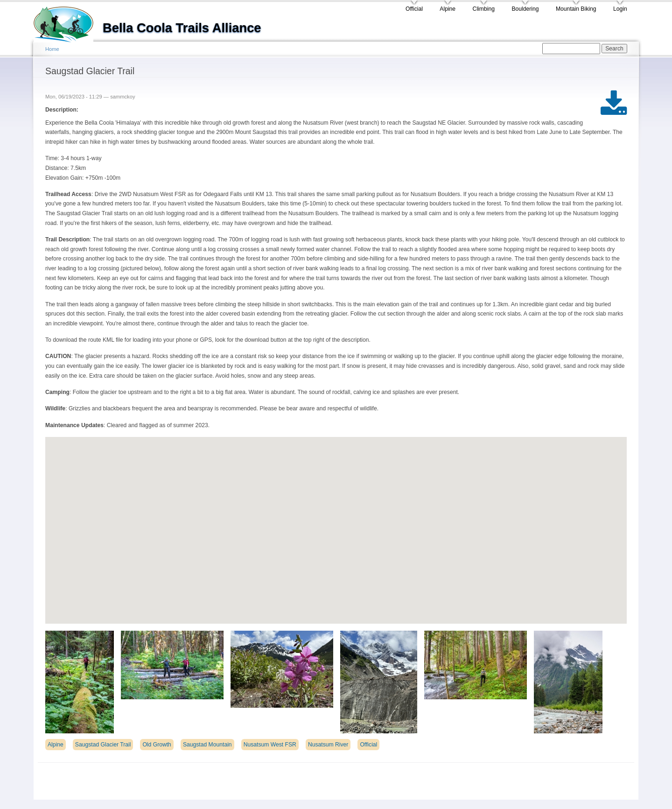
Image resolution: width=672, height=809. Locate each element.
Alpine (448, 9)
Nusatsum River (328, 745)
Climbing (484, 9)
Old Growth (157, 745)
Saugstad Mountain (207, 745)
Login (620, 9)
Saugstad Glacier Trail (103, 745)
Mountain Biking (576, 9)
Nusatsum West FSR (270, 745)
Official (414, 9)
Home (52, 49)
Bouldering (525, 9)
